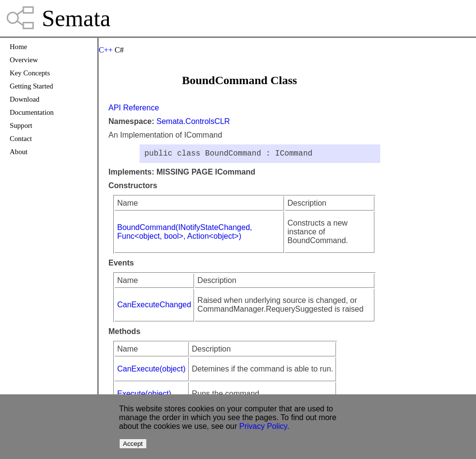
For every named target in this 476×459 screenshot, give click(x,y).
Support (21, 125)
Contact (21, 139)
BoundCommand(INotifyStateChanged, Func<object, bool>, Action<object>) (185, 234)
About (19, 152)
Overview (24, 60)
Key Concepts (30, 73)
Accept (133, 444)
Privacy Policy (263, 426)
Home (18, 47)
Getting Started (31, 86)
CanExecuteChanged (154, 307)
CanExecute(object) (151, 371)
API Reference (134, 108)
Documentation (32, 112)
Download (25, 99)
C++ (106, 50)
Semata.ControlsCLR (193, 121)
